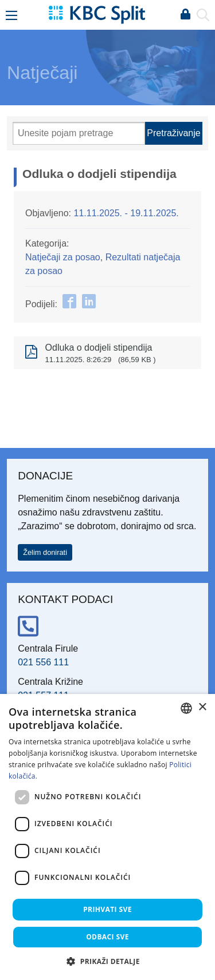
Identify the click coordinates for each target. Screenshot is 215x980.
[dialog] (107, 837)
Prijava (185, 15)
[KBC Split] (97, 14)
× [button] (202, 707)
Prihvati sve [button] (107, 909)
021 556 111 (43, 662)
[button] (107, 961)
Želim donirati (45, 552)
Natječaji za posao (63, 257)
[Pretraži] (79, 133)
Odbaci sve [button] (107, 937)
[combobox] (186, 708)
